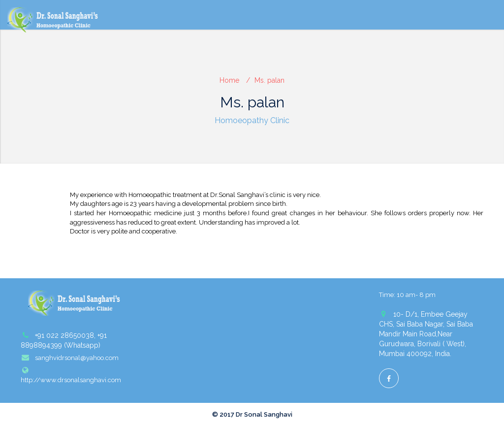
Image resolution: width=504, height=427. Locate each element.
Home (229, 80)
